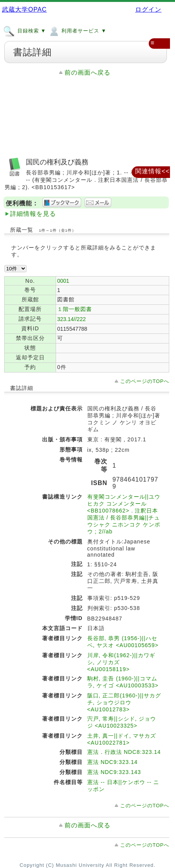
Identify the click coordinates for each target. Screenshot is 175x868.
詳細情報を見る (33, 214)
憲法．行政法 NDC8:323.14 (124, 752)
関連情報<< (152, 171)
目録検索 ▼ (25, 31)
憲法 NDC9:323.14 (113, 762)
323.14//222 (71, 319)
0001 (63, 281)
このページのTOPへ (145, 381)
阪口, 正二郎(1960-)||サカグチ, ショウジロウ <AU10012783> (124, 702)
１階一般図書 (75, 309)
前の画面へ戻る (87, 73)
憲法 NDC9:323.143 (114, 772)
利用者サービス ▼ (77, 31)
